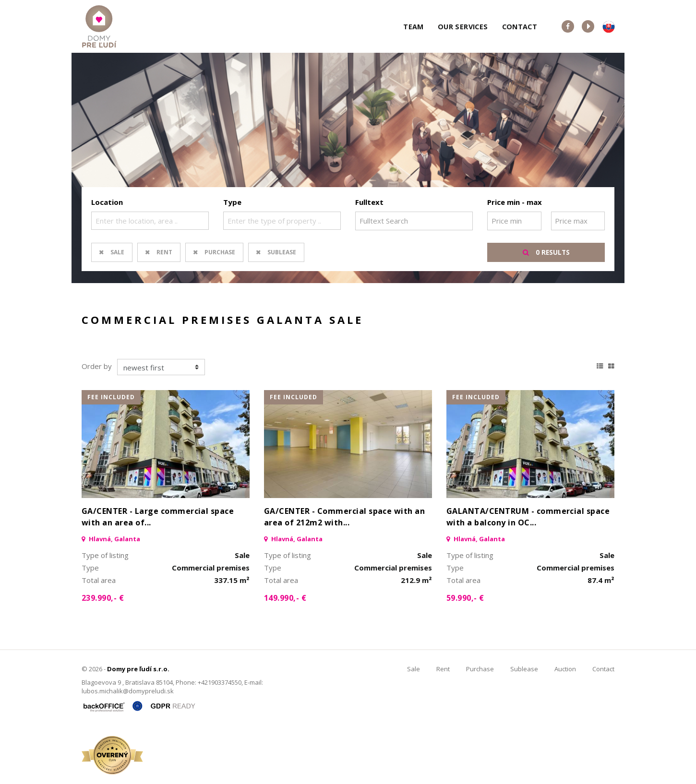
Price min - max (515, 202)
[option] (348, 168)
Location (107, 202)
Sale (117, 252)
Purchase (220, 252)
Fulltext (369, 202)
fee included (111, 397)
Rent (164, 252)
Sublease (282, 252)
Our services (463, 27)
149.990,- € (285, 598)
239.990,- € (103, 598)
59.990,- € (465, 598)
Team (413, 27)
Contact (520, 27)
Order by (97, 366)
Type (232, 202)
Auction (565, 669)
